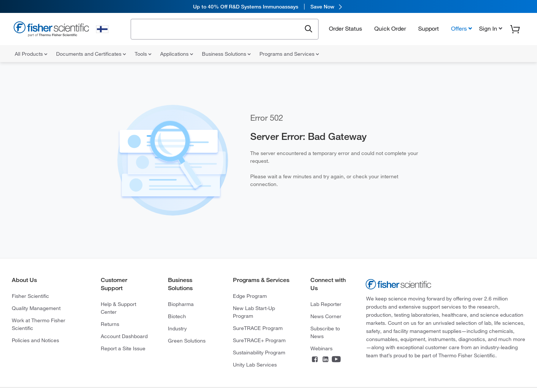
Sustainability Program (259, 353)
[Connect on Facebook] (315, 360)
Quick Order (390, 28)
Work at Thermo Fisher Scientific (39, 324)
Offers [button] (459, 28)
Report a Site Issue (123, 348)
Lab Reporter (326, 304)
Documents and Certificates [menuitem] (91, 54)
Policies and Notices (35, 340)
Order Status (345, 28)
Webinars (321, 348)
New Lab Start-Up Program (254, 312)
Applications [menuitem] (177, 54)
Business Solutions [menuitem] (226, 54)
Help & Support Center (118, 308)
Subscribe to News (325, 332)
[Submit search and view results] (309, 29)
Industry (177, 329)
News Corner (326, 316)
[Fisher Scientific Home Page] (51, 30)
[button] (490, 28)
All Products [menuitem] (31, 54)
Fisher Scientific (30, 296)
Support (428, 28)
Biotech (177, 316)
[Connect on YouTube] (336, 360)
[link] (268, 6)
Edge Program (250, 296)
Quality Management (36, 308)
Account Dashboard (124, 336)
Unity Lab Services (255, 365)
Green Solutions (187, 341)
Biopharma (181, 304)
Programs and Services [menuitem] (289, 54)
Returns (110, 324)
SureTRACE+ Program (259, 340)
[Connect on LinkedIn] (326, 360)
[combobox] (218, 28)
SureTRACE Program (258, 328)
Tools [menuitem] (143, 54)
